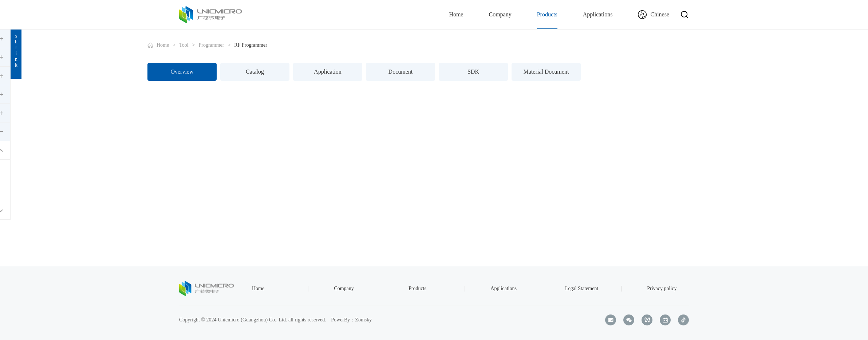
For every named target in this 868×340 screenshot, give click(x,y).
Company (500, 14)
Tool (248, 45)
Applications (598, 14)
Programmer (276, 45)
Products (547, 14)
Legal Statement (582, 288)
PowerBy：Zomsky (351, 320)
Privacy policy (662, 288)
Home (456, 14)
